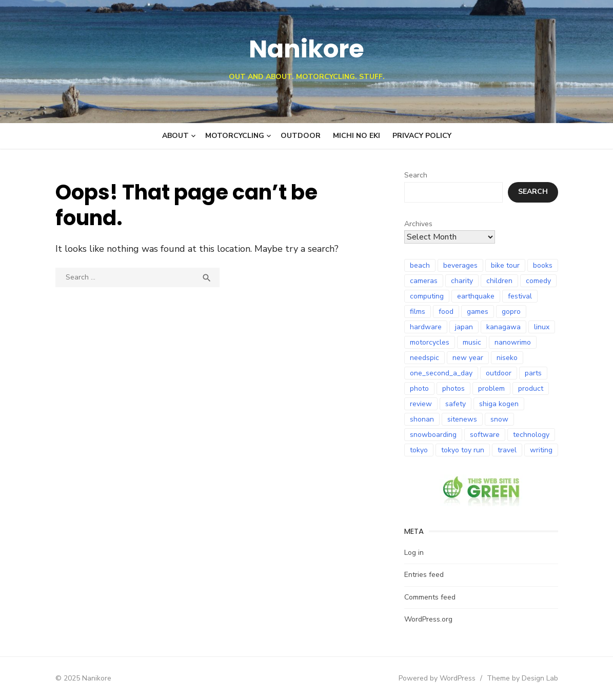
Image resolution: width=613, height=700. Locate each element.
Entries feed (424, 575)
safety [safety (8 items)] (456, 404)
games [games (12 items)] (478, 312)
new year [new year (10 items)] (468, 358)
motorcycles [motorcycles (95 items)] (430, 342)
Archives (418, 224)
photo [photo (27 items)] (419, 388)
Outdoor (301, 136)
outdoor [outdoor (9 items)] (499, 373)
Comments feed (430, 597)
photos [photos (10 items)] (453, 388)
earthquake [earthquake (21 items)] (476, 296)
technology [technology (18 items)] (531, 435)
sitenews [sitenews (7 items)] (462, 419)
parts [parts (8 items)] (533, 373)
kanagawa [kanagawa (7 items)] (503, 327)
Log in (414, 553)
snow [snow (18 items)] (499, 419)
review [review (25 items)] (421, 404)
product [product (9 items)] (531, 388)
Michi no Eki (357, 136)
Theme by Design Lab (522, 678)
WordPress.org (428, 619)
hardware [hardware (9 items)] (426, 327)
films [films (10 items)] (418, 312)
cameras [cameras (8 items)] (424, 281)
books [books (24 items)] (543, 265)
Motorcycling (235, 136)
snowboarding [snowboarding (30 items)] (433, 435)
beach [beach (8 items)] (420, 265)
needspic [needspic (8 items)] (424, 358)
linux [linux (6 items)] (542, 327)
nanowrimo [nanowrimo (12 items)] (513, 342)
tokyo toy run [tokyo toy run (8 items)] (463, 450)
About (175, 136)
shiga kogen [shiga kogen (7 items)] (499, 404)
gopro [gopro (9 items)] (511, 312)
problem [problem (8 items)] (491, 388)
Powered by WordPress (437, 678)
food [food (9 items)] (446, 312)
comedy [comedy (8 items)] (538, 281)
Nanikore (306, 49)
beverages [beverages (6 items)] (460, 265)
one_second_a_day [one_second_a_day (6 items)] (441, 373)
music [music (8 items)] (472, 342)
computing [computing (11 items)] (427, 296)
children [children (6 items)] (499, 281)
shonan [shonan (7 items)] (422, 419)
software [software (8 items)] (485, 435)
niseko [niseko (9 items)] (507, 358)
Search (416, 175)
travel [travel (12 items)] (507, 450)
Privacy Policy (422, 136)
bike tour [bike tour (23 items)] (505, 265)
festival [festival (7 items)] (520, 296)
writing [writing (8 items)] (541, 450)
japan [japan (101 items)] (464, 327)
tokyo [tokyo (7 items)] (419, 450)
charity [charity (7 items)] (462, 281)
